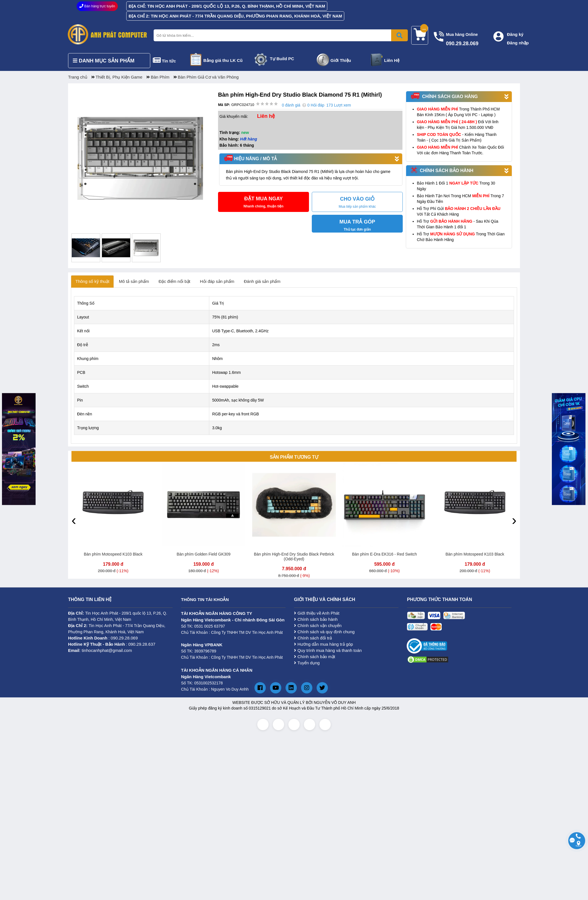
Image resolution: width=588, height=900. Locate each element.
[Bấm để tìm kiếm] (399, 35)
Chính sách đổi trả (313, 638)
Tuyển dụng (307, 663)
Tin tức (169, 61)
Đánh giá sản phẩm (262, 281)
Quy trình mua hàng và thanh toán (328, 650)
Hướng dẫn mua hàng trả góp (324, 644)
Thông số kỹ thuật (92, 281)
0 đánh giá (291, 105)
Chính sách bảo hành (316, 619)
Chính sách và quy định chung (324, 632)
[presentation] (74, 520)
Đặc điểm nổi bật (175, 281)
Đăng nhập (518, 43)
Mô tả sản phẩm (134, 281)
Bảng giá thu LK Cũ (223, 60)
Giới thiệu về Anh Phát (317, 613)
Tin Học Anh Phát (102, 613)
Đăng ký (515, 34)
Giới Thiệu (341, 60)
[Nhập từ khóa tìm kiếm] (280, 35)
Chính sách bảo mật (315, 657)
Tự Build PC (282, 59)
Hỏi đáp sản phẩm (217, 281)
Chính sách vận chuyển (318, 625)
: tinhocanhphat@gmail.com (100, 650)
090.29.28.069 (124, 638)
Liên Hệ (392, 60)
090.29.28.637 (142, 644)
